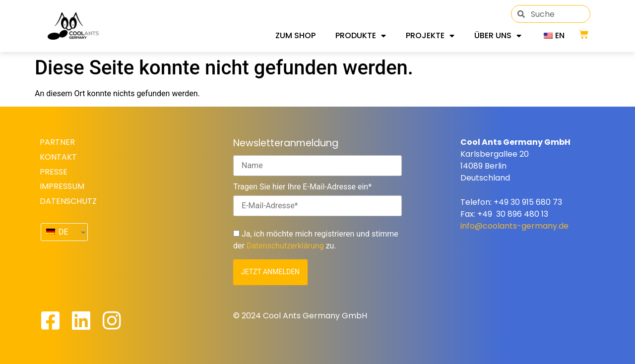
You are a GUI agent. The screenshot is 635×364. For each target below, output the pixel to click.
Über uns (498, 36)
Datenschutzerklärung (285, 246)
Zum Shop (295, 35)
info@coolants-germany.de (514, 226)
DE (57, 232)
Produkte (361, 36)
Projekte (430, 36)
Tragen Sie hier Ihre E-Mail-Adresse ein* (302, 187)
